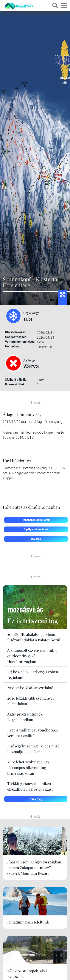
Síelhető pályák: (16, 380)
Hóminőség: (13, 346)
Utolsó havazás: (16, 332)
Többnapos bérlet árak (36, 520)
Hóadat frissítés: (16, 337)
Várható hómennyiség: (20, 342)
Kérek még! (36, 799)
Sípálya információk (36, 529)
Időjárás (36, 539)
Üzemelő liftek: (15, 384)
